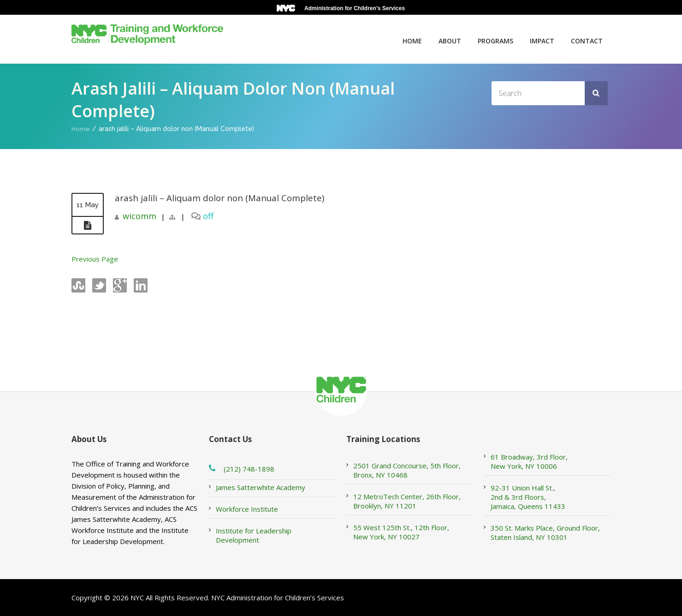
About (450, 41)
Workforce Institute (247, 509)
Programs (495, 41)
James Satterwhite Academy (261, 487)
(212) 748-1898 (249, 469)
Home (412, 41)
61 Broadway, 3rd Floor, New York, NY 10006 (529, 461)
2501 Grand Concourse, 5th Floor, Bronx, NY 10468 (407, 470)
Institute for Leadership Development (254, 535)
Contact (587, 41)
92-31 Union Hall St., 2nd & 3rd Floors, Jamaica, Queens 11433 (528, 497)
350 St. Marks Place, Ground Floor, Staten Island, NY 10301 (545, 532)
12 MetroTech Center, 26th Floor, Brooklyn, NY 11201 (407, 501)
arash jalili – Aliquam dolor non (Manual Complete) (224, 198)
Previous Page (95, 259)
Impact (542, 41)
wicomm (139, 216)
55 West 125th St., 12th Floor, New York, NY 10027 (401, 532)
